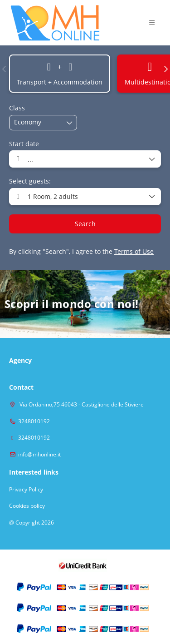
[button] (152, 23)
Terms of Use (134, 251)
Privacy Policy (26, 490)
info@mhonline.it (39, 455)
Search (85, 224)
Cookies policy (27, 506)
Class (17, 108)
